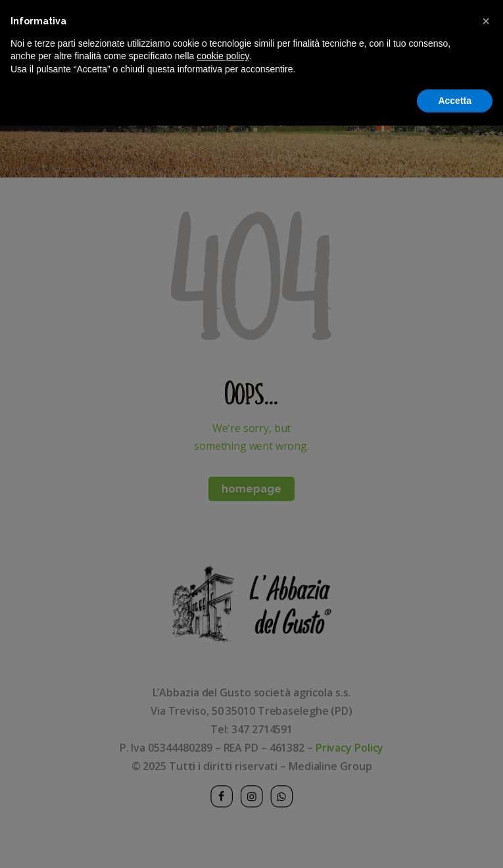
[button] (486, 763)
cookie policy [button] (223, 798)
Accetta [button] (455, 842)
